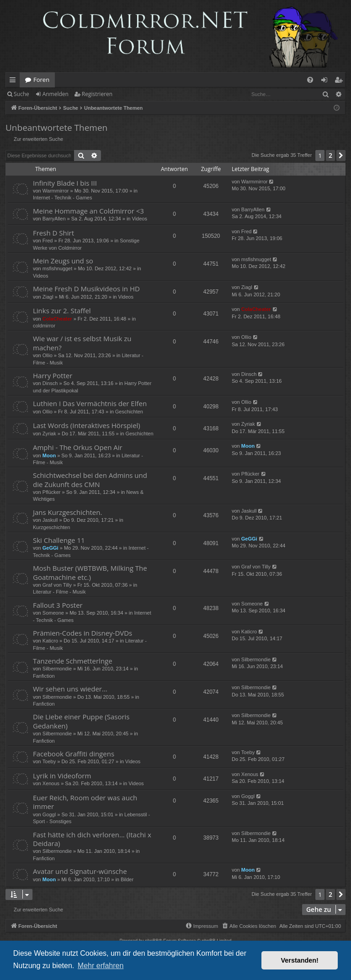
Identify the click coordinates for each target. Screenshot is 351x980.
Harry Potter (53, 375)
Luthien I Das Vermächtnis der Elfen (90, 403)
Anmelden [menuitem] (327, 81)
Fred (48, 241)
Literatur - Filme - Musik (59, 592)
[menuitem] (310, 80)
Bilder (127, 879)
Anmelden (56, 94)
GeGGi (51, 548)
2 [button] (330, 155)
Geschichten (129, 412)
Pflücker (52, 492)
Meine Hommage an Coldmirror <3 (88, 211)
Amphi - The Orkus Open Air (78, 447)
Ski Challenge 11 (59, 540)
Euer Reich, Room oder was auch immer (85, 802)
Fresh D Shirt (53, 233)
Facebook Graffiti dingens (74, 754)
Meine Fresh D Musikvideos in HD (86, 289)
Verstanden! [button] (300, 960)
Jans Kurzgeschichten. (67, 512)
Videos (140, 219)
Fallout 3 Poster (58, 605)
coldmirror (44, 326)
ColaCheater (57, 319)
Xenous (51, 783)
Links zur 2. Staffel (62, 311)
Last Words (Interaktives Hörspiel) (87, 425)
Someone (53, 613)
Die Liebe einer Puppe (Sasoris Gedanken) (81, 721)
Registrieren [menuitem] (340, 81)
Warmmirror (56, 191)
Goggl (49, 814)
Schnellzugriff (14, 81)
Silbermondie (57, 669)
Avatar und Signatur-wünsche (80, 871)
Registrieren (97, 94)
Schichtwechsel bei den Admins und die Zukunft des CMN (90, 479)
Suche (21, 94)
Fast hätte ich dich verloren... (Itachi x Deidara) (92, 839)
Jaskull (50, 520)
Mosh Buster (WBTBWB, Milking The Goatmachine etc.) (90, 572)
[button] (341, 155)
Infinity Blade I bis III (65, 183)
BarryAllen (54, 219)
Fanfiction (44, 676)
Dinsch (50, 383)
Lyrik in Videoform (62, 776)
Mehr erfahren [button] (101, 966)
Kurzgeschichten (51, 527)
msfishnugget (57, 268)
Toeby (49, 761)
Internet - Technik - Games (62, 198)
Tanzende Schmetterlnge (73, 661)
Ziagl (48, 297)
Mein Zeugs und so (63, 261)
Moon (49, 455)
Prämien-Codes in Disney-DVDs (82, 633)
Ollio (48, 355)
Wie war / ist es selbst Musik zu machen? (82, 343)
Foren (41, 80)
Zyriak (49, 434)
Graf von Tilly (57, 585)
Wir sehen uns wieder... (70, 689)
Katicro (50, 641)
